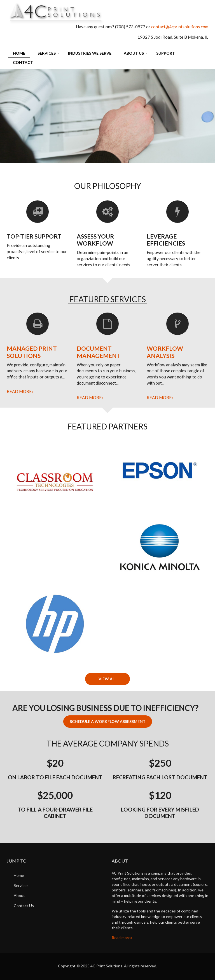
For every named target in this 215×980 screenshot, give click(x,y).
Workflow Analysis (165, 352)
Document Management (99, 352)
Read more (19, 391)
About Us (134, 53)
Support (166, 53)
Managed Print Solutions (32, 352)
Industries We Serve (90, 53)
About (19, 895)
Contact (23, 62)
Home (19, 53)
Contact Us (24, 906)
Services (47, 53)
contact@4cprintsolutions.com (180, 27)
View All (107, 679)
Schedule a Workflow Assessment (108, 721)
